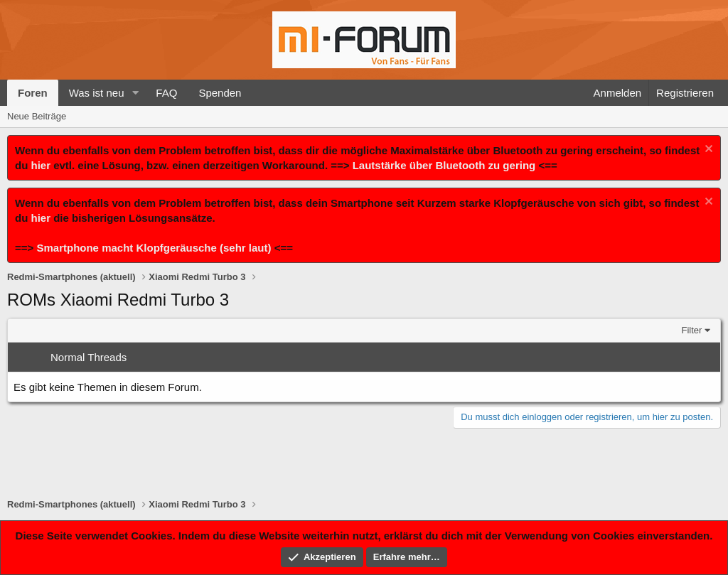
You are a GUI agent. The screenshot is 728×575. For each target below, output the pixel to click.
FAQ (166, 93)
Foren (33, 93)
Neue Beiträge (37, 116)
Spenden (220, 93)
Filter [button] (692, 330)
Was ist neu (97, 93)
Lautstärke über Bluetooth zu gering (444, 165)
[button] (135, 93)
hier (41, 165)
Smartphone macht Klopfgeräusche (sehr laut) (154, 248)
